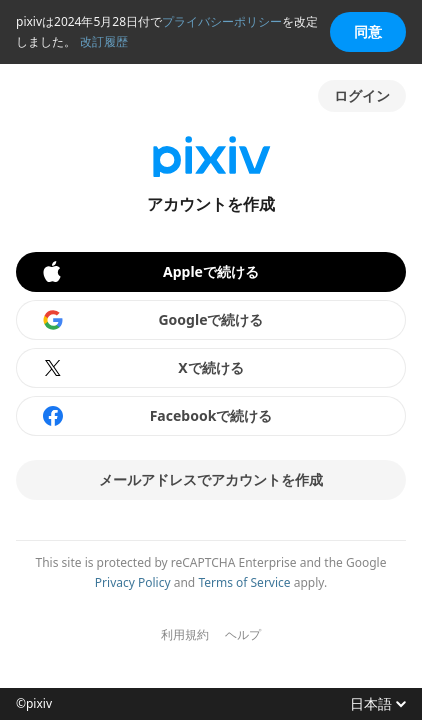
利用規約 (185, 635)
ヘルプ (243, 635)
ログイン (362, 95)
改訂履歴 (104, 41)
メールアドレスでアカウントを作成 (211, 479)
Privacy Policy (133, 582)
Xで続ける (142, 368)
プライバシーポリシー (222, 21)
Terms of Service (244, 582)
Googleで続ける (152, 320)
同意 (368, 31)
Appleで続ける (149, 272)
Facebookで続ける (156, 416)
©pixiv (34, 704)
